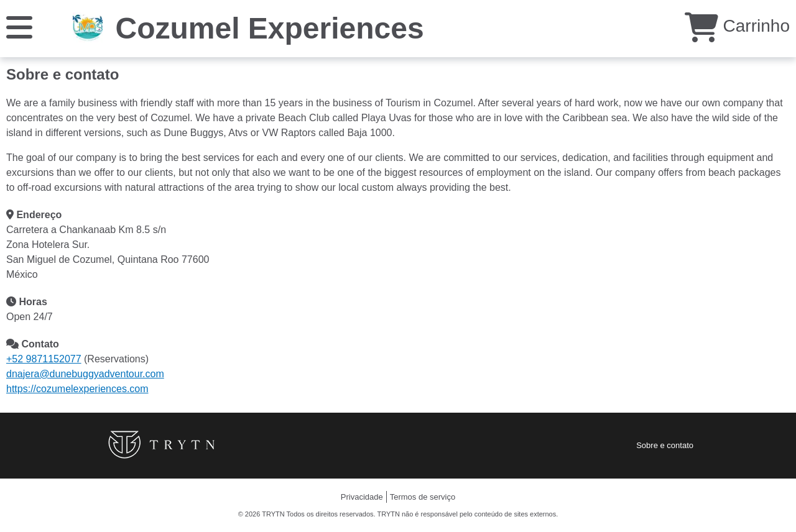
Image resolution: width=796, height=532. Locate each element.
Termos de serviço (423, 497)
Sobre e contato (665, 445)
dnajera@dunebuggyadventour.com (85, 374)
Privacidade (362, 497)
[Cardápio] (19, 26)
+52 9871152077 (44, 359)
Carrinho (737, 26)
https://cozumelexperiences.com (77, 389)
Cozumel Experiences (269, 28)
